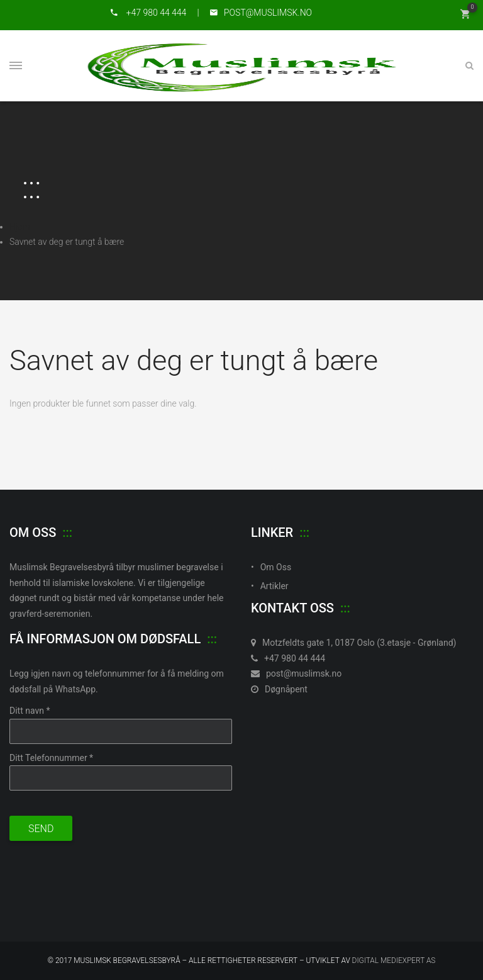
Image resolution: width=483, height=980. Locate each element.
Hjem (20, 227)
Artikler (275, 586)
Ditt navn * (30, 711)
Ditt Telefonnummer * (51, 758)
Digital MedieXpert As (394, 960)
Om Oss (276, 567)
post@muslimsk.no (296, 673)
